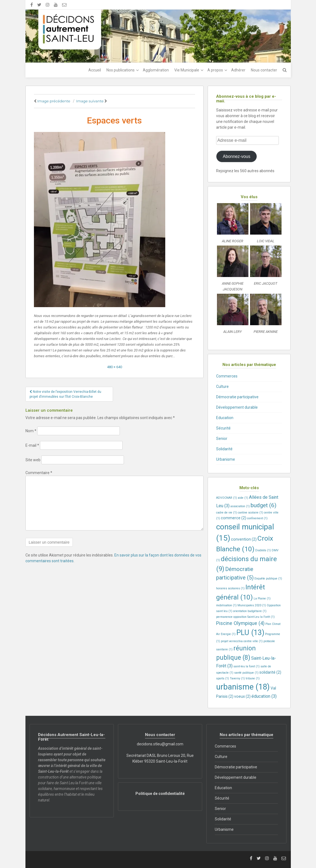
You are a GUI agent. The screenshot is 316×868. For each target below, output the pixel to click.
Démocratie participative (237, 397)
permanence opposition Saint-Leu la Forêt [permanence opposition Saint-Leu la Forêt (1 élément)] (245, 617)
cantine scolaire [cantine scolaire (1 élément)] (250, 513)
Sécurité (223, 428)
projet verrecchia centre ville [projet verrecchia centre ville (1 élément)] (242, 641)
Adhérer (238, 70)
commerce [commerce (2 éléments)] (234, 518)
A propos (215, 70)
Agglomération (156, 70)
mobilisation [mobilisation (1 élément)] (226, 605)
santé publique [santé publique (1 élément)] (246, 673)
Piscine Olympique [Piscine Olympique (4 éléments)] (240, 623)
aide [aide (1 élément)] (243, 498)
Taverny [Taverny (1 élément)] (237, 678)
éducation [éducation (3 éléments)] (264, 696)
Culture (222, 387)
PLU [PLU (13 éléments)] (250, 633)
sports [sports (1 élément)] (223, 678)
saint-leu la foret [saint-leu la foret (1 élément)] (247, 666)
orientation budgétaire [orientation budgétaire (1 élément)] (250, 611)
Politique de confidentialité (160, 794)
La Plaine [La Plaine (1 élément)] (262, 599)
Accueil (95, 70)
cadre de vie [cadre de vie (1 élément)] (227, 513)
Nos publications (121, 70)
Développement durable (237, 407)
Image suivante (90, 101)
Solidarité (224, 449)
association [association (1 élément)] (240, 506)
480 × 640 (114, 367)
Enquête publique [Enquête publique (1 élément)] (268, 579)
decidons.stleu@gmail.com (160, 744)
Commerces (227, 376)
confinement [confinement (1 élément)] (257, 518)
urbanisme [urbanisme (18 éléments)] (243, 687)
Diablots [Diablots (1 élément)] (263, 550)
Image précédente (54, 101)
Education (225, 418)
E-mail (32, 445)
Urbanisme (226, 459)
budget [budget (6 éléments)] (263, 505)
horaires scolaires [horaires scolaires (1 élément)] (230, 588)
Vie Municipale (187, 70)
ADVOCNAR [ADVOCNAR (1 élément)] (227, 498)
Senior (222, 439)
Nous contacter (264, 70)
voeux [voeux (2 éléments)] (242, 696)
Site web (33, 460)
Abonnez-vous (237, 156)
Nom (31, 431)
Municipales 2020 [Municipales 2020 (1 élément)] (252, 605)
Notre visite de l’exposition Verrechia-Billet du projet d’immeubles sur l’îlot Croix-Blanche (65, 394)
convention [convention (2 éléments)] (244, 539)
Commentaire (39, 473)
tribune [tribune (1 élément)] (253, 678)
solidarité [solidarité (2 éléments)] (270, 672)
